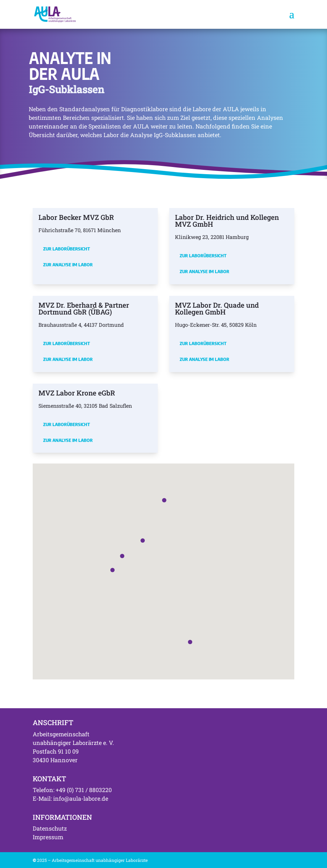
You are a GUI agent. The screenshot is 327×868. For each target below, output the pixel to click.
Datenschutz (50, 828)
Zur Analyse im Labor (68, 265)
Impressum (48, 837)
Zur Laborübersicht (66, 249)
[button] (122, 556)
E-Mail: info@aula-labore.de (70, 798)
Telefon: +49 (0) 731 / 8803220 (72, 790)
